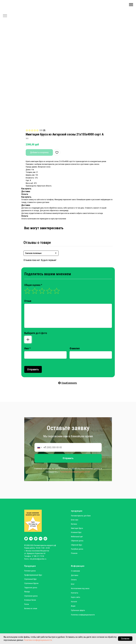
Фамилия (75, 348)
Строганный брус (30, 579)
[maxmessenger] (45, 539)
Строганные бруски (31, 583)
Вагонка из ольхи (31, 608)
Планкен (74, 553)
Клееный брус (76, 532)
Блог (73, 584)
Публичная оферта (78, 610)
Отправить (33, 369)
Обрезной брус (77, 545)
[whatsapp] (26, 539)
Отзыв (28, 301)
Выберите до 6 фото (36, 333)
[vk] (41, 539)
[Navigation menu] (131, 5)
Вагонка (74, 524)
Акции (73, 606)
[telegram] (31, 539)
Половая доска (30, 571)
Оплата (74, 580)
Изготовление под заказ (80, 588)
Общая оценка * (33, 285)
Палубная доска (77, 549)
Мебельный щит (77, 537)
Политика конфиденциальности (38, 640)
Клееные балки (30, 600)
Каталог (74, 602)
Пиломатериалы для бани (81, 516)
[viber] (36, 539)
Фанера (27, 592)
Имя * (27, 348)
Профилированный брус (33, 575)
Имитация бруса (77, 528)
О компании (75, 571)
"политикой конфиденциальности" (75, 472)
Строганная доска (31, 596)
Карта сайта (76, 597)
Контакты (75, 593)
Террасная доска (31, 588)
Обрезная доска (77, 541)
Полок (27, 604)
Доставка (75, 575)
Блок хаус (75, 520)
